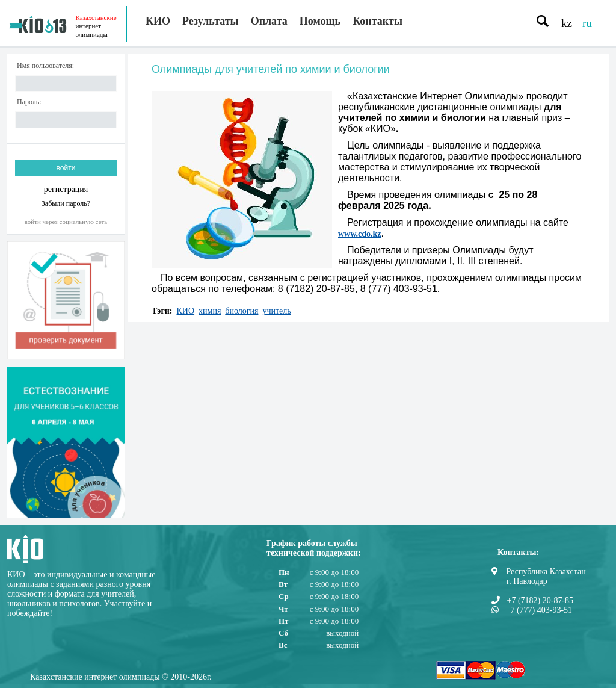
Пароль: (29, 102)
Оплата (269, 21)
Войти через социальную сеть (66, 222)
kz (567, 23)
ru (587, 23)
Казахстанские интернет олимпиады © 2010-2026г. (121, 677)
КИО (158, 21)
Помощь (320, 21)
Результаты (211, 21)
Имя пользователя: (45, 66)
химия (210, 311)
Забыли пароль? (66, 203)
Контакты (377, 21)
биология (242, 311)
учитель (276, 311)
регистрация (66, 189)
